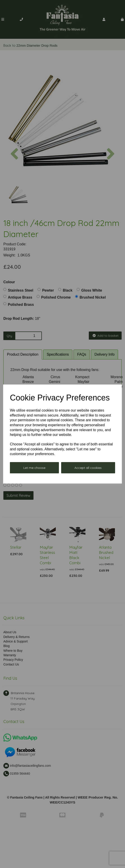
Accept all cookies (88, 468)
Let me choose (34, 468)
